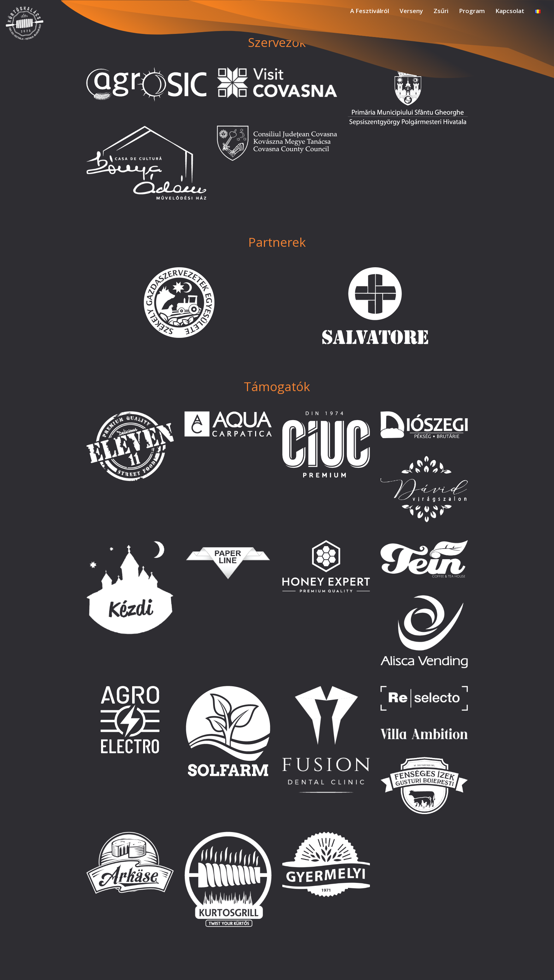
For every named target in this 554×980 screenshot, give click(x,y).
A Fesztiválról (370, 11)
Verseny (411, 11)
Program (472, 11)
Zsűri (441, 11)
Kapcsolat (510, 11)
